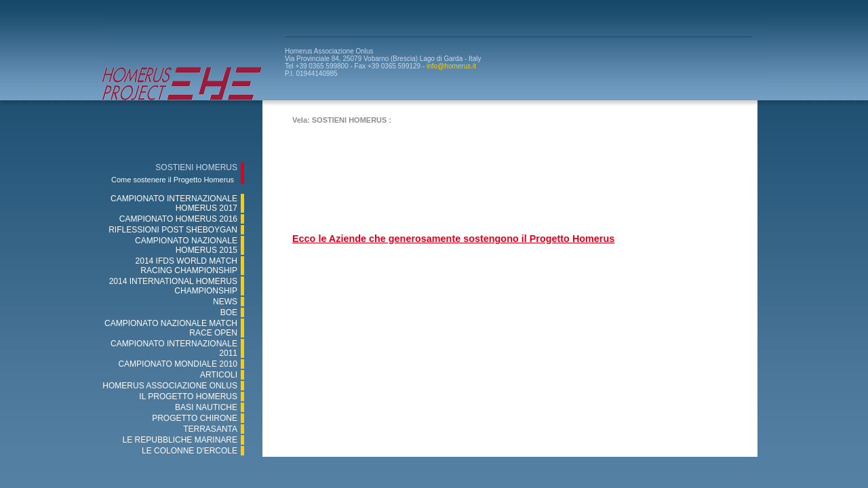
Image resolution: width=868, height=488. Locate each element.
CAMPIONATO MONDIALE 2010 (178, 364)
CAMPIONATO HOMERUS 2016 (178, 219)
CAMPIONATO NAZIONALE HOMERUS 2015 (186, 245)
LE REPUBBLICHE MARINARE (180, 440)
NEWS (225, 302)
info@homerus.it (451, 66)
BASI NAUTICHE (206, 407)
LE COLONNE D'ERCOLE (190, 451)
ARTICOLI (219, 375)
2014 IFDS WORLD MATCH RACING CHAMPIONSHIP (186, 266)
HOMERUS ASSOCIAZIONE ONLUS (170, 386)
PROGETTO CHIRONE (195, 418)
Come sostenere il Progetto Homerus (173, 180)
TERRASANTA (210, 429)
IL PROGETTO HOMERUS (188, 396)
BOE (229, 312)
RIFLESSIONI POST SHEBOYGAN (173, 230)
